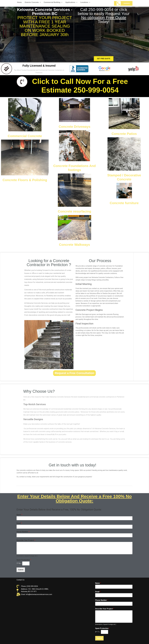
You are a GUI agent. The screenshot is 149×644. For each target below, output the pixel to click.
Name (98, 583)
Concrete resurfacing (74, 211)
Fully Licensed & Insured (39, 66)
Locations (85, 2)
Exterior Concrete (33, 2)
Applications (71, 2)
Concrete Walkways (74, 245)
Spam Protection (102, 628)
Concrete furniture (124, 203)
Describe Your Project (105, 609)
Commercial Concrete (25, 136)
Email (98, 592)
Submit (99, 638)
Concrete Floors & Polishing (25, 180)
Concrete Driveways (74, 127)
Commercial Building (53, 2)
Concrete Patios (124, 134)
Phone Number (102, 600)
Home (19, 2)
